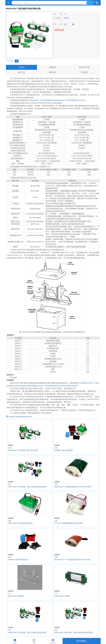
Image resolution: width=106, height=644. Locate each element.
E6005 (48, 87)
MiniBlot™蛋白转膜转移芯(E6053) (72, 100)
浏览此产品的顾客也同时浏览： (21, 417)
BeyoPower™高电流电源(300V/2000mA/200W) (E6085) (56, 386)
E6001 (38, 87)
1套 (17, 61)
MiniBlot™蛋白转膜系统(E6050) (45, 100)
